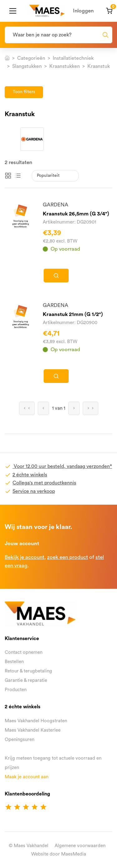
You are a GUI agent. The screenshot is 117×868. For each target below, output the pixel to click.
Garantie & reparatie (26, 680)
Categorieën (31, 58)
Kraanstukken (65, 66)
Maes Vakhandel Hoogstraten (36, 721)
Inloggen (83, 11)
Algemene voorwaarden (80, 846)
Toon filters (24, 92)
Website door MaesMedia (59, 854)
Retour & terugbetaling (28, 671)
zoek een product (68, 557)
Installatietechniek (73, 58)
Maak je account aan (27, 777)
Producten (16, 690)
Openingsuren (19, 740)
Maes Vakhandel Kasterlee (33, 730)
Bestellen (14, 662)
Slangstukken (27, 66)
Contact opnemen (24, 652)
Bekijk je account (24, 557)
